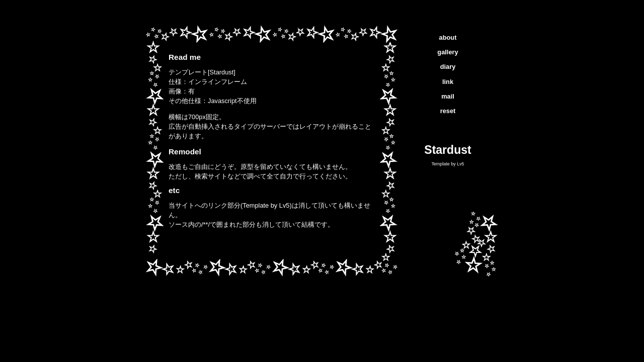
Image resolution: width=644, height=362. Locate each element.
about (448, 37)
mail (448, 96)
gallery (448, 52)
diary (448, 67)
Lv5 (460, 164)
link (448, 82)
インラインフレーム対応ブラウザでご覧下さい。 (272, 151)
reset (448, 111)
